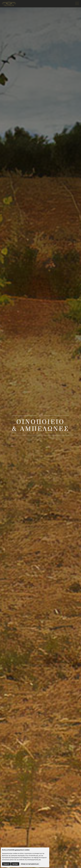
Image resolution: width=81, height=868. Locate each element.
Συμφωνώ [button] (6, 864)
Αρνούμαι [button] (15, 864)
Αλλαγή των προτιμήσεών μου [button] (30, 864)
